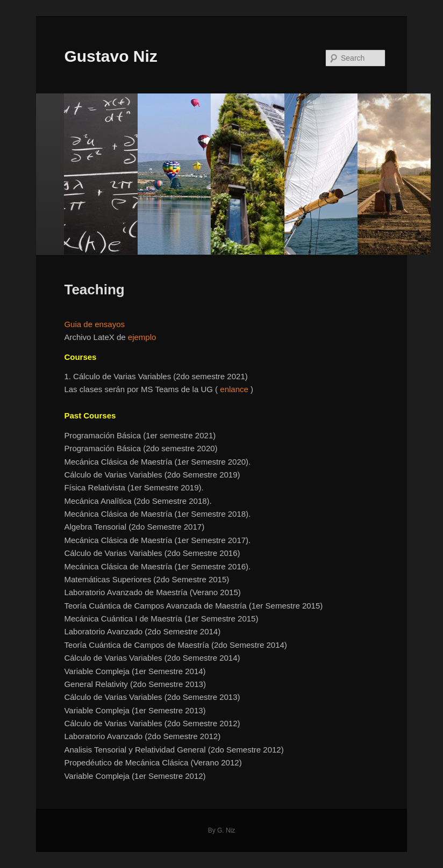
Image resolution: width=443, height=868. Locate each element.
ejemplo (142, 337)
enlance (234, 389)
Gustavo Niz (110, 56)
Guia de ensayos (94, 324)
